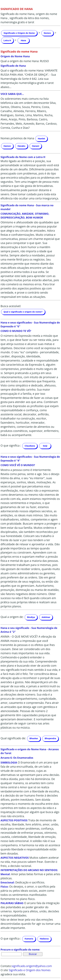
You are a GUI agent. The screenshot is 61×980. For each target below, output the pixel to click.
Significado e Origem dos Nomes (30, 970)
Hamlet (41, 139)
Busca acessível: (11, 306)
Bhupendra (50, 738)
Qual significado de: (13, 738)
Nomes (47, 33)
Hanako (21, 146)
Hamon (7, 146)
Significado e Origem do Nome (19, 33)
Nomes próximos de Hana (17, 138)
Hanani (36, 146)
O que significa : (11, 446)
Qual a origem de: (12, 617)
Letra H (7, 40)
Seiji (45, 446)
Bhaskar (34, 738)
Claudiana (30, 446)
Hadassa (44, 939)
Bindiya (31, 617)
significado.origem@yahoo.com (32, 966)
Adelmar (46, 617)
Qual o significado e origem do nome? (23, 312)
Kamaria (29, 939)
